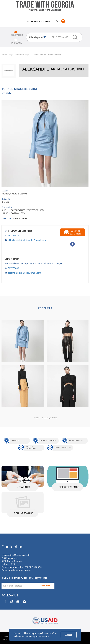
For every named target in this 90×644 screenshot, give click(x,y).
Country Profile (33, 21)
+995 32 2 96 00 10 (33, 567)
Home (4, 55)
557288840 (13, 268)
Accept (69, 635)
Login (48, 21)
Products (19, 55)
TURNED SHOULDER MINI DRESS (47, 55)
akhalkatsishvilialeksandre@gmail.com (27, 240)
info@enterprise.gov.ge (20, 570)
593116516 (13, 235)
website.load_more (45, 417)
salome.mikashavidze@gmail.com (24, 273)
